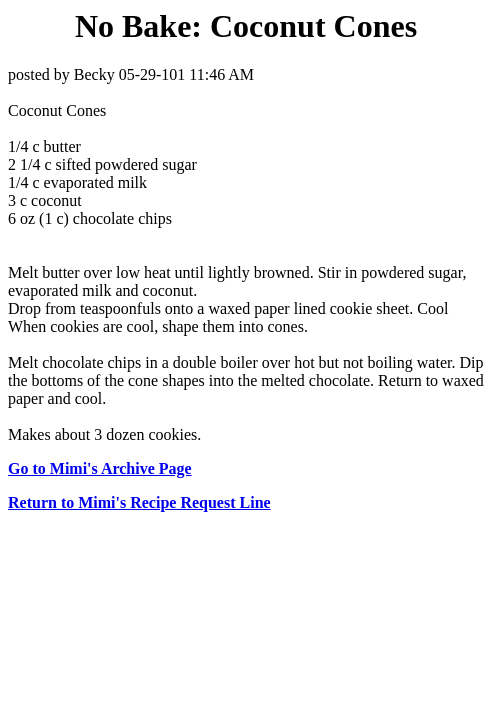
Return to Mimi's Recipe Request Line (139, 502)
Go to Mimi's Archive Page (100, 468)
